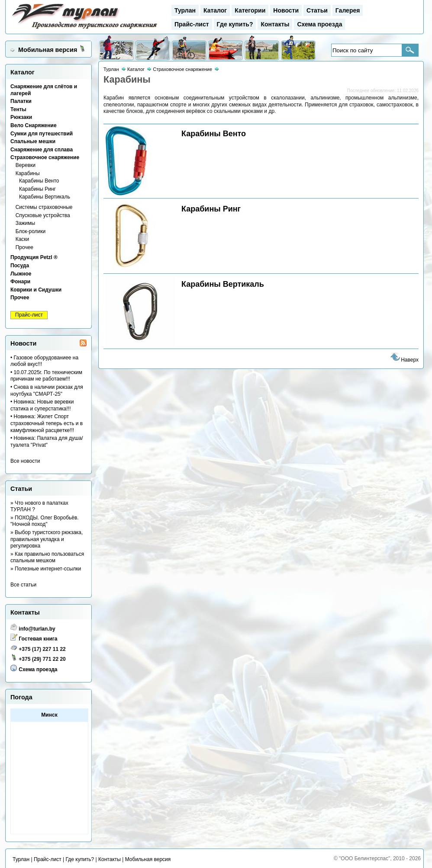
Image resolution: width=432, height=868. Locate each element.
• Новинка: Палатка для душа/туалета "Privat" (47, 442)
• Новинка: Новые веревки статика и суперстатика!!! (42, 405)
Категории (250, 10)
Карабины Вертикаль (45, 197)
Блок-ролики (31, 231)
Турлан (185, 10)
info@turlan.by (37, 629)
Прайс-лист (192, 24)
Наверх (404, 360)
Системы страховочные (44, 207)
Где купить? (235, 24)
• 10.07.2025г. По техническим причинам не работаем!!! (46, 376)
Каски (23, 239)
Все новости (25, 461)
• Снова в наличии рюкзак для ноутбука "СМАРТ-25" (47, 391)
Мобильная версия (48, 50)
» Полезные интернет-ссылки (46, 569)
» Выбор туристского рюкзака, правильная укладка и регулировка (47, 539)
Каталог (215, 10)
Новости (286, 10)
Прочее (24, 247)
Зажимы (26, 223)
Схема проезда (319, 24)
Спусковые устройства (43, 215)
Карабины (28, 173)
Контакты (275, 24)
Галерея (348, 10)
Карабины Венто (39, 181)
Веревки (26, 165)
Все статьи (23, 585)
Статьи (317, 10)
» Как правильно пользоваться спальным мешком (47, 557)
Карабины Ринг (37, 189)
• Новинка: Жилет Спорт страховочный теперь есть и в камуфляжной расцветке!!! (47, 423)
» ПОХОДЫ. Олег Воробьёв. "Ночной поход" (45, 521)
